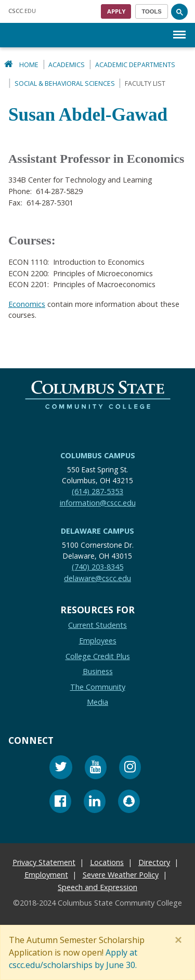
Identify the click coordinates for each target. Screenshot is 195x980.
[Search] (179, 11)
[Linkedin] (95, 803)
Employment (46, 875)
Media (97, 702)
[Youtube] (96, 769)
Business (98, 671)
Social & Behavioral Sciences (65, 83)
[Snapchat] (129, 803)
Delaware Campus (97, 531)
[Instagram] (130, 769)
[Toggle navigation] (152, 11)
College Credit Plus (98, 656)
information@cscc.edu (98, 502)
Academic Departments (135, 65)
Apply (116, 11)
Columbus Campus (98, 455)
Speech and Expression (97, 887)
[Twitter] (61, 769)
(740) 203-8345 (97, 567)
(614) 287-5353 (97, 491)
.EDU (22, 11)
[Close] (180, 940)
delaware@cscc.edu (97, 578)
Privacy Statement (44, 862)
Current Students (97, 625)
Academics (67, 65)
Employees (98, 641)
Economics (27, 304)
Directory (154, 862)
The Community (98, 687)
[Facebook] (60, 803)
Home (29, 65)
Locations (107, 862)
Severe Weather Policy (121, 875)
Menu (179, 29)
